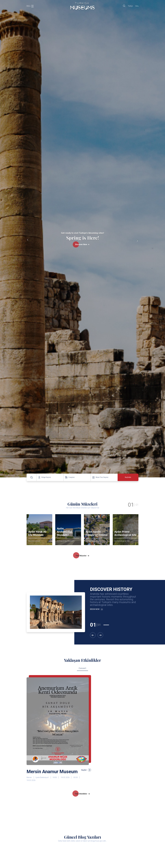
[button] (73, 468)
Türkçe (130, 6)
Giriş (137, 6)
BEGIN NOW (97, 609)
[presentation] (28, 240)
